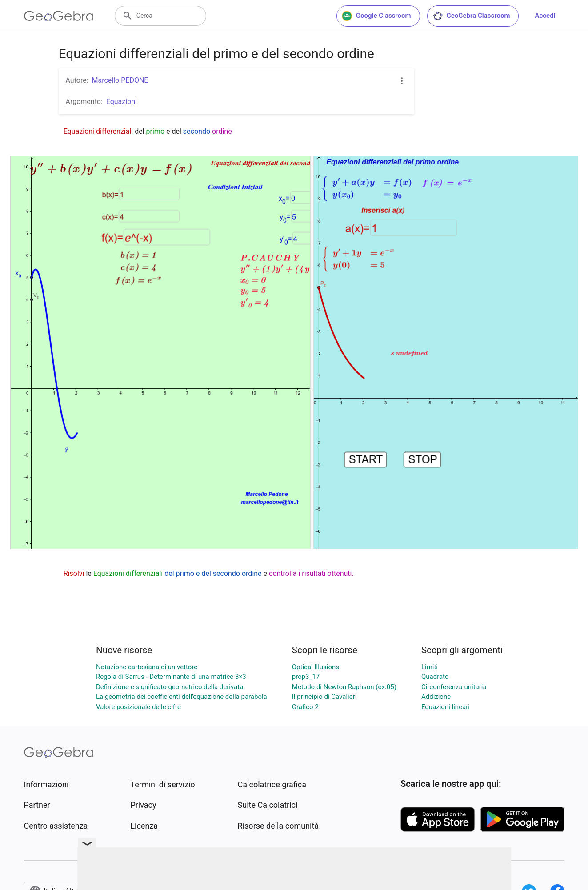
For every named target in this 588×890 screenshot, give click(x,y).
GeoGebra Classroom (471, 16)
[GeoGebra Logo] (59, 16)
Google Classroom (376, 16)
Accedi (545, 16)
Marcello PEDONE (120, 80)
